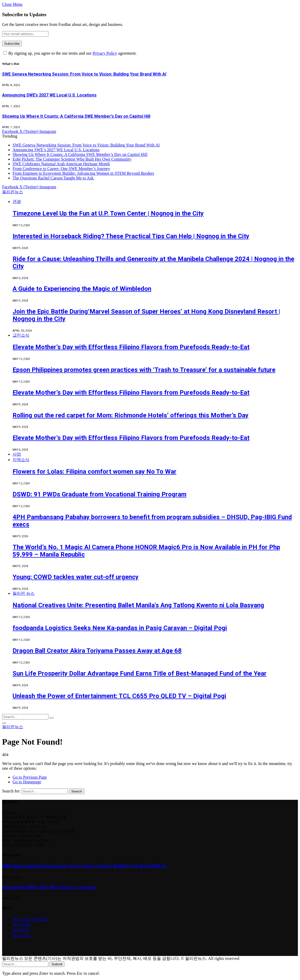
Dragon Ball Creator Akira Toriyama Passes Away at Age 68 (97, 651)
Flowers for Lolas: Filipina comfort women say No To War (95, 472)
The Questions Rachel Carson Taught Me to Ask (54, 178)
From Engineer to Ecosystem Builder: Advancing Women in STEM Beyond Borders (83, 173)
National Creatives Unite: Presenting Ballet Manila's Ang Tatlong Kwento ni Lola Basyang (138, 605)
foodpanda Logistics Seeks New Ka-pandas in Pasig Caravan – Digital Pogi (120, 628)
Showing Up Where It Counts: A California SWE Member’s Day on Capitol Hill (76, 116)
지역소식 (21, 460)
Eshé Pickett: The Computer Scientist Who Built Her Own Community (72, 159)
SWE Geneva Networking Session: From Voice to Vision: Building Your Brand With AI (84, 74)
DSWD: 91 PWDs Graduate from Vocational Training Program (99, 494)
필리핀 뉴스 (24, 593)
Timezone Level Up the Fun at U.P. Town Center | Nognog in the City (108, 213)
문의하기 (21, 930)
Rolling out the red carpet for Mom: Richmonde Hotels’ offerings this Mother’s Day (130, 415)
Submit (57, 964)
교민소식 (21, 335)
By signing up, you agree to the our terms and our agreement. (70, 53)
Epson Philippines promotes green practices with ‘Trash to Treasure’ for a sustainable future (144, 370)
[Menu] (4, 723)
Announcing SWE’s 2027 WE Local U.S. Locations (49, 95)
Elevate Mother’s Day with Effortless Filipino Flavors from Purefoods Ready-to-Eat (131, 347)
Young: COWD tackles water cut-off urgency (76, 577)
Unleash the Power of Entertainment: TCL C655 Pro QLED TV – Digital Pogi (119, 696)
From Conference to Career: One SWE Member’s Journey (61, 169)
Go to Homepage (27, 782)
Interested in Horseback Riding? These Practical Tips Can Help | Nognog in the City (131, 236)
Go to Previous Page (30, 777)
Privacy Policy (105, 53)
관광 (17, 202)
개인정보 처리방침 (30, 919)
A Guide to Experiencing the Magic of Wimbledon (82, 289)
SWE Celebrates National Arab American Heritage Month (61, 164)
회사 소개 (21, 936)
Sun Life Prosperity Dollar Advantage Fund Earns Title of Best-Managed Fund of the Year (140, 673)
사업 (17, 454)
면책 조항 (21, 925)
